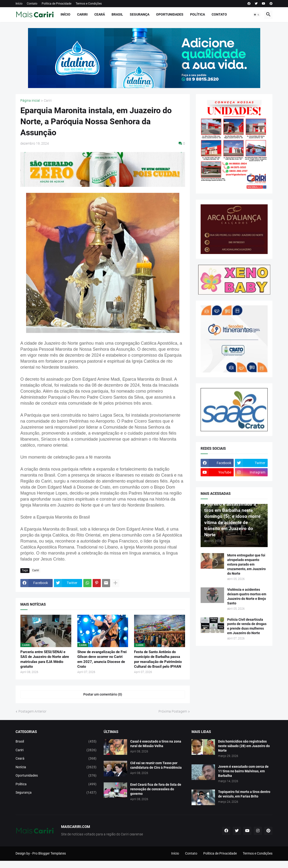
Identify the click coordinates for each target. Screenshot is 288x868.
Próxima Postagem (173, 711)
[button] (257, 15)
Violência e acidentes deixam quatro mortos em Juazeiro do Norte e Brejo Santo (247, 596)
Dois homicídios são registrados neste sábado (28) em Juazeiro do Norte (244, 746)
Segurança (140, 14)
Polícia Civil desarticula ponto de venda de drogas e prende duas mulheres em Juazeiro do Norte (247, 626)
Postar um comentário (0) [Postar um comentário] (103, 694)
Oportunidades (170, 14)
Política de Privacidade (56, 4)
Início (19, 4)
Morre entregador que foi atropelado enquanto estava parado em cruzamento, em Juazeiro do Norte (246, 564)
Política (198, 14)
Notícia (56, 767)
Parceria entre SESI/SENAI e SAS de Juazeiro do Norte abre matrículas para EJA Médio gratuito (45, 659)
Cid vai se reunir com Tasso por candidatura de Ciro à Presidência (156, 765)
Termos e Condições (89, 4)
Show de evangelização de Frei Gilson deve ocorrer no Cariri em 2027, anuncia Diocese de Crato (102, 659)
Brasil (117, 14)
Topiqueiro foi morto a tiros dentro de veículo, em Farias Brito (244, 794)
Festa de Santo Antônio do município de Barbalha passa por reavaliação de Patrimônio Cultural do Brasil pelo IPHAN (158, 659)
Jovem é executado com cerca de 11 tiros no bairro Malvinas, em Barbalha (243, 771)
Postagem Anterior (32, 711)
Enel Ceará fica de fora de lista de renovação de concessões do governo (156, 789)
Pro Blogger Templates (49, 853)
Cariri (82, 14)
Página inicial (30, 101)
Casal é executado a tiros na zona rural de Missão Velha (156, 744)
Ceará (100, 14)
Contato (32, 4)
